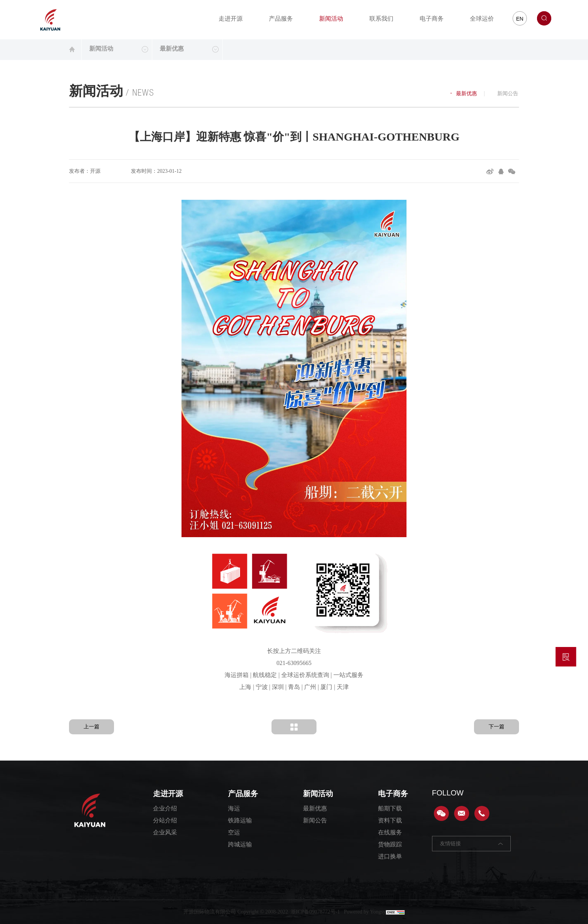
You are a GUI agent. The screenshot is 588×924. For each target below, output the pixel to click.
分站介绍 (165, 820)
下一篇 (496, 727)
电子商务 (432, 19)
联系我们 (381, 19)
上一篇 (91, 727)
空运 (234, 832)
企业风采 (165, 832)
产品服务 (281, 19)
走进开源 (231, 19)
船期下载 (390, 808)
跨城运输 (240, 844)
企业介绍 (165, 808)
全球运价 (482, 19)
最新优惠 (464, 94)
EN (520, 19)
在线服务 (390, 832)
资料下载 (390, 820)
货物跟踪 (390, 844)
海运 (234, 808)
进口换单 (390, 856)
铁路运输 (240, 820)
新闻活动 (331, 19)
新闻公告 (505, 94)
